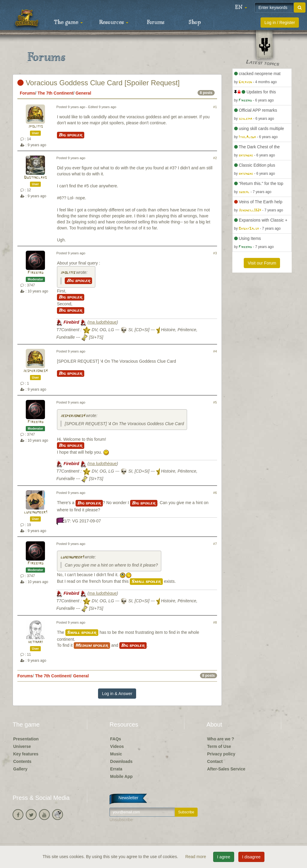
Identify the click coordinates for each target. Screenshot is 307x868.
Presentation (26, 739)
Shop (195, 23)
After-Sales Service (226, 769)
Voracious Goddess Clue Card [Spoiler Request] (98, 83)
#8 (215, 622)
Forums (156, 23)
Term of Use (219, 746)
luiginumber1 (36, 512)
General (83, 93)
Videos (117, 746)
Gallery (20, 769)
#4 (215, 351)
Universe (22, 746)
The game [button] (68, 23)
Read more (196, 857)
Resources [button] (114, 23)
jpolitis (36, 127)
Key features (26, 754)
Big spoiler (71, 135)
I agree (224, 857)
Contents (22, 761)
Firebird (36, 273)
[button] (241, 8)
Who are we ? (221, 739)
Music (116, 754)
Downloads (121, 761)
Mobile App (121, 776)
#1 (215, 107)
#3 (215, 253)
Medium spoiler (92, 646)
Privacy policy (221, 754)
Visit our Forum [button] (262, 263)
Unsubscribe (121, 820)
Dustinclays (35, 178)
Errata (116, 769)
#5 (215, 402)
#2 (215, 158)
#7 (215, 544)
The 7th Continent (55, 93)
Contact (215, 761)
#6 (215, 493)
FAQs (116, 739)
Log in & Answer (117, 694)
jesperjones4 (35, 371)
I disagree (251, 857)
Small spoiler (146, 582)
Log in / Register (280, 23)
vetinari (35, 642)
